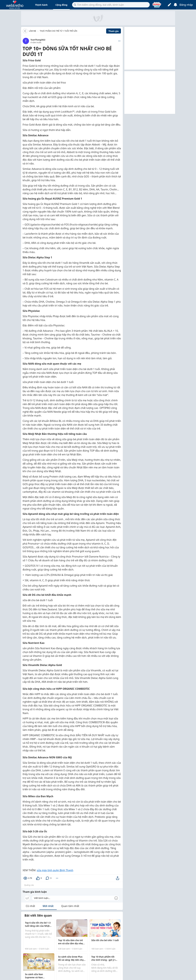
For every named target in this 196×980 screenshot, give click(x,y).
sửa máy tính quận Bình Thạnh (55, 870)
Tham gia (113, 31)
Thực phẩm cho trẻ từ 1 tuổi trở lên (58, 31)
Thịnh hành (41, 5)
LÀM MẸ (33, 31)
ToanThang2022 (38, 40)
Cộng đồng (61, 5)
